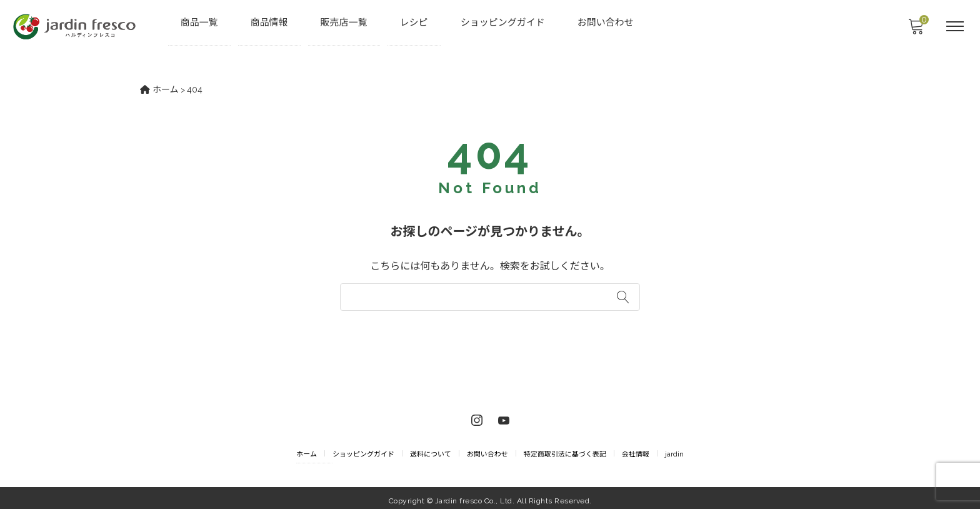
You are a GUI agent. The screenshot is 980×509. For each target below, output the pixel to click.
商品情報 (270, 23)
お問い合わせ (606, 23)
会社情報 (636, 449)
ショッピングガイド (503, 23)
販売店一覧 (345, 23)
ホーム (307, 449)
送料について (431, 449)
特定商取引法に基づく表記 (565, 449)
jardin (674, 449)
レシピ (415, 23)
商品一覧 (200, 23)
